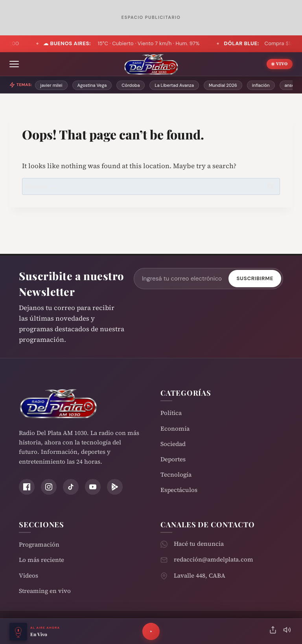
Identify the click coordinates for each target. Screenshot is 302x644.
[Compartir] (273, 632)
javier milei (51, 85)
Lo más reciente (41, 560)
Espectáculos (179, 490)
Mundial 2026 (223, 85)
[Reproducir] (151, 631)
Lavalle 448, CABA (200, 575)
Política (171, 413)
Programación (39, 544)
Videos (29, 575)
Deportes (173, 459)
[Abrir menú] (14, 64)
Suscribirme (255, 278)
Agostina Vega (92, 85)
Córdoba (131, 85)
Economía (175, 428)
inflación (261, 85)
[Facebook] (27, 487)
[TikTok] (71, 487)
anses (291, 85)
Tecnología (176, 474)
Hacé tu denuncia (199, 544)
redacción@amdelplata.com (214, 559)
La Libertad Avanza (174, 85)
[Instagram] (49, 487)
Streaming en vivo (45, 591)
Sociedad (173, 444)
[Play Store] (115, 487)
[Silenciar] (287, 632)
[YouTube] (93, 487)
